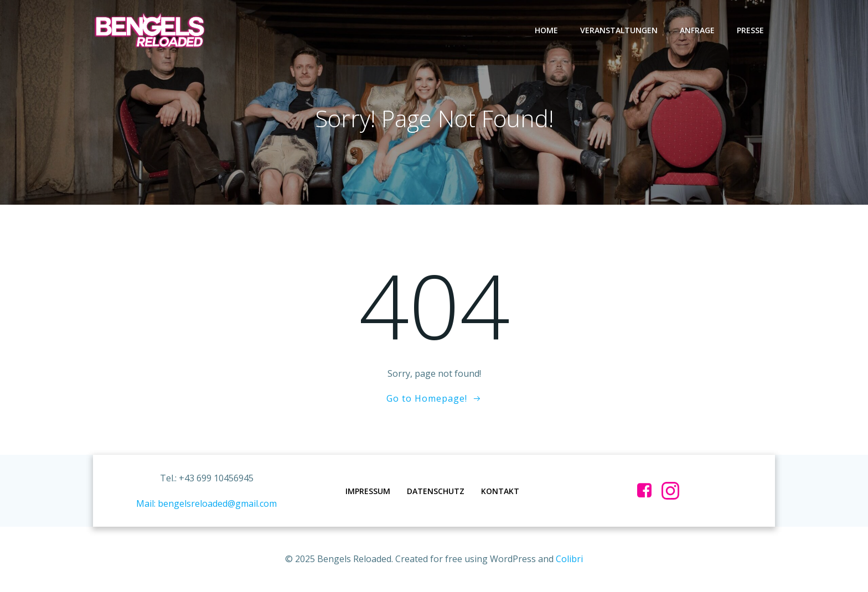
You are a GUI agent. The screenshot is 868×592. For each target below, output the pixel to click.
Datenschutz (436, 491)
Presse (750, 30)
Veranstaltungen (619, 30)
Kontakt (500, 491)
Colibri (569, 559)
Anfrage (697, 30)
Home (546, 30)
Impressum (368, 491)
